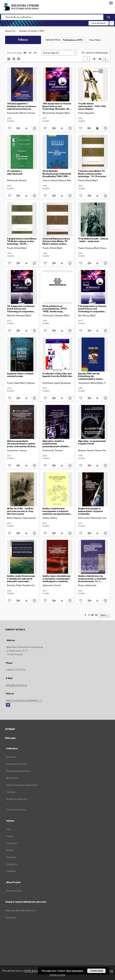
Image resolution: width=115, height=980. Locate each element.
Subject (10, 850)
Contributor (12, 843)
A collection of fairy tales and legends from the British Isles (57, 375)
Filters (23, 40)
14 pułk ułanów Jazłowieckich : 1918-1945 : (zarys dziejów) (92, 106)
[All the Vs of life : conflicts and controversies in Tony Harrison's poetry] (22, 489)
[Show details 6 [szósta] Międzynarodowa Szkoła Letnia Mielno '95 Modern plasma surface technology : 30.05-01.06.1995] (70, 263)
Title (8, 829)
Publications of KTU (16, 764)
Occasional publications (18, 771)
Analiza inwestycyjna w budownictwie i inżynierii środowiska (90, 511)
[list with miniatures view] (14, 59)
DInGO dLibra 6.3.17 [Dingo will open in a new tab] (35, 971)
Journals (11, 792)
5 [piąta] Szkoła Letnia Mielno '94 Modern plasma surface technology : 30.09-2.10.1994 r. (22, 241)
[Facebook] (8, 705)
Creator (10, 836)
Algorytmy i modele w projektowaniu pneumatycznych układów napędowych (56, 444)
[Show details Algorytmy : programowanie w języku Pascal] (105, 466)
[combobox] (59, 53)
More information (75, 971)
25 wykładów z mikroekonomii (15, 172)
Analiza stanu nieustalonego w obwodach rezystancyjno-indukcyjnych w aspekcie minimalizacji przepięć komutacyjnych (57, 579)
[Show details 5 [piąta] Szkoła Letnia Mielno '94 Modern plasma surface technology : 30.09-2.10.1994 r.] (34, 263)
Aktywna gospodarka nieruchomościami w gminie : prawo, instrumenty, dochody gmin (22, 444)
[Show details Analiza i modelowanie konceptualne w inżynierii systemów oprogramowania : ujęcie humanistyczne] (70, 533)
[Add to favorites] (9, 128)
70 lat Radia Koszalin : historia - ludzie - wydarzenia (93, 240)
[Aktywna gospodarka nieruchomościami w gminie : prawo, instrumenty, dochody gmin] (22, 422)
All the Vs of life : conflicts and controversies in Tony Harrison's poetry (20, 511)
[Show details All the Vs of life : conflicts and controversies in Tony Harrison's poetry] (34, 533)
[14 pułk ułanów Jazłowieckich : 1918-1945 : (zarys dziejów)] (93, 85)
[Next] (105, 59)
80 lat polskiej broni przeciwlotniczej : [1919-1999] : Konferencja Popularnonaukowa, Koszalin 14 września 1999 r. (57, 309)
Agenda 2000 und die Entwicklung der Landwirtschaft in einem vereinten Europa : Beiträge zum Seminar (92, 376)
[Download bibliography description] (18, 128)
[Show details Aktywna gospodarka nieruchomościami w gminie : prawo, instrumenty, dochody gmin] (34, 466)
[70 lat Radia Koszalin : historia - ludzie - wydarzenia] (93, 220)
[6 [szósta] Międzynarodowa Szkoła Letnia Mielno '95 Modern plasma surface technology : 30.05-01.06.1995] (57, 220)
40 (30, 53)
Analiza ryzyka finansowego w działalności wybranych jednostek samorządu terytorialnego (21, 579)
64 (35, 53)
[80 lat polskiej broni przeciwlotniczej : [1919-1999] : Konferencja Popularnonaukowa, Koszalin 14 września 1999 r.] (57, 287)
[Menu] (111, 3)
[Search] (109, 17)
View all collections (16, 810)
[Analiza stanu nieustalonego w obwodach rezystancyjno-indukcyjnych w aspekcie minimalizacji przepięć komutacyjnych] (57, 557)
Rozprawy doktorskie (17, 799)
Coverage (11, 857)
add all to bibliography (94, 53)
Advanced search (99, 23)
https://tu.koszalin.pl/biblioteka (24, 700)
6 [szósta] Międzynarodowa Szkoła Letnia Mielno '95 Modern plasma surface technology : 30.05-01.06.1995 (56, 241)
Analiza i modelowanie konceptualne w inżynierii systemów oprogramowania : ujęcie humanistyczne (57, 511)
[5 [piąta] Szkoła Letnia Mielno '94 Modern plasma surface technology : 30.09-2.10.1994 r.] (22, 220)
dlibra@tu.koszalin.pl (17, 685)
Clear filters (95, 40)
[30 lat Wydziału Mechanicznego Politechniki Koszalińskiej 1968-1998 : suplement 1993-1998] (57, 152)
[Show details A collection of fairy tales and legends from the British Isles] (70, 398)
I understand (96, 971)
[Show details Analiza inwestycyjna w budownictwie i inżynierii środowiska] (105, 533)
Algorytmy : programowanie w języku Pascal (92, 442)
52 (100, 59)
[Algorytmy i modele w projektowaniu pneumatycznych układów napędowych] (57, 422)
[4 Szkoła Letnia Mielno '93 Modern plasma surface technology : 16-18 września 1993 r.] (93, 152)
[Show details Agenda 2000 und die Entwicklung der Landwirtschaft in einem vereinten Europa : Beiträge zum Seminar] (105, 398)
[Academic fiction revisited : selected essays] (22, 355)
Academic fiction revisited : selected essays (21, 375)
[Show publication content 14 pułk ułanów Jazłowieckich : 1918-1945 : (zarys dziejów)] (97, 128)
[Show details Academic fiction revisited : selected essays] (34, 398)
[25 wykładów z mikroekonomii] (22, 152)
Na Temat (11, 757)
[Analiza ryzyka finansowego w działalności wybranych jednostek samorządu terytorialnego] (22, 557)
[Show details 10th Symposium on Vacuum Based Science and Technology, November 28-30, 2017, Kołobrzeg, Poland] (70, 128)
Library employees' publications (22, 785)
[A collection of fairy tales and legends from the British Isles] (57, 355)
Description (12, 864)
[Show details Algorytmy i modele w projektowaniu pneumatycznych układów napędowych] (70, 466)
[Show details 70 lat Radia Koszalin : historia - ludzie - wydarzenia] (105, 263)
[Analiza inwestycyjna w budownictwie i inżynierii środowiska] (93, 489)
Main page (10, 738)
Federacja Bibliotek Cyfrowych (21, 911)
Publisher (11, 871)
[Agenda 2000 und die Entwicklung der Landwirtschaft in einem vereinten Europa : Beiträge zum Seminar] (93, 355)
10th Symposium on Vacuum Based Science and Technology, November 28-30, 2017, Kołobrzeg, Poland (57, 106)
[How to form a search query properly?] (112, 23)
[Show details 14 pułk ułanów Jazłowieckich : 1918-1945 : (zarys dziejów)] (105, 128)
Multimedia (12, 778)
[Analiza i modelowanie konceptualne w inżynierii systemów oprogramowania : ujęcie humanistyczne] (57, 489)
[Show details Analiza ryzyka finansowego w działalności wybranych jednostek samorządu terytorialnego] (34, 601)
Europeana (11, 918)
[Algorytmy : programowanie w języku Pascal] (93, 422)
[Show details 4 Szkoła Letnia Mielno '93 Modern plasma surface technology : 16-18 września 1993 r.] (105, 196)
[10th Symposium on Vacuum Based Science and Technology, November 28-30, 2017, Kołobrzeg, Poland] (57, 85)
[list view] (19, 59)
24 (25, 53)
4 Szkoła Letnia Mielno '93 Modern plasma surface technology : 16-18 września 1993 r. (92, 174)
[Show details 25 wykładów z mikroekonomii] (34, 196)
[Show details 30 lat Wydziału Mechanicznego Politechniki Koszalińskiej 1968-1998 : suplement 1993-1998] (70, 196)
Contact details (14, 891)
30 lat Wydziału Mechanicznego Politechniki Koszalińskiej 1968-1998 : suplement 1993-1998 (57, 174)
